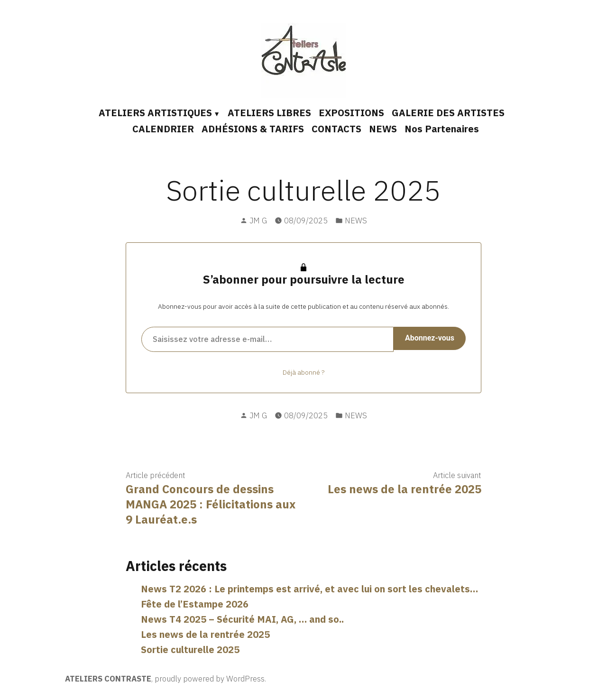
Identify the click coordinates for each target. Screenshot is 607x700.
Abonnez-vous (430, 338)
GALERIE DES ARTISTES (448, 113)
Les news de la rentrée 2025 (205, 634)
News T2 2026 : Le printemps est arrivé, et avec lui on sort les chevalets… (309, 589)
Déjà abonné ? (303, 372)
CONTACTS (336, 129)
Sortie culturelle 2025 (190, 649)
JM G (258, 221)
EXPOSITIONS (351, 113)
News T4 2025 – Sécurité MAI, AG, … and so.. (242, 619)
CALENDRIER (163, 129)
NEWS (383, 129)
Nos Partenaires (442, 129)
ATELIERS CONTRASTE (108, 679)
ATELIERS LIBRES (269, 113)
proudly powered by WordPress (210, 679)
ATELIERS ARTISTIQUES (155, 113)
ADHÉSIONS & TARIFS (253, 129)
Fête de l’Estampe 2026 (195, 604)
